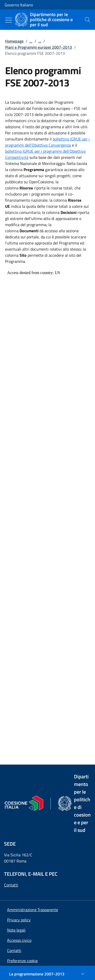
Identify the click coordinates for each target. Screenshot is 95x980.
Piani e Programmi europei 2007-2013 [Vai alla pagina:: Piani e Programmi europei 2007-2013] (39, 47)
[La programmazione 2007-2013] (48, 974)
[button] (22, 961)
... (31, 41)
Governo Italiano (19, 5)
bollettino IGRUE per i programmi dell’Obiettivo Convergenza (47, 142)
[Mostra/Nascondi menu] (9, 20)
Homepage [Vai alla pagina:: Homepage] (14, 41)
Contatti (11, 885)
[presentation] (87, 20)
